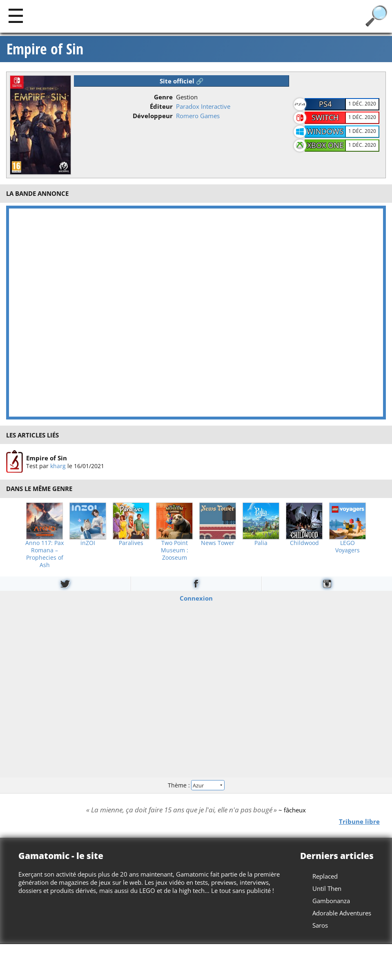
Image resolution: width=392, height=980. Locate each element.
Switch (325, 117)
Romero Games (198, 116)
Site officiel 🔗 (182, 81)
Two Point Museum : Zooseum (175, 550)
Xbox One (325, 145)
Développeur (153, 116)
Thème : (196, 785)
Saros (320, 925)
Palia (261, 543)
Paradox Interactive (203, 106)
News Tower (218, 543)
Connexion (196, 598)
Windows (325, 131)
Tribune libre (359, 821)
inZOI (88, 543)
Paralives (131, 543)
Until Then (327, 888)
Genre (163, 97)
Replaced (325, 876)
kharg (58, 466)
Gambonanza (331, 901)
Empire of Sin (45, 49)
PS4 (325, 104)
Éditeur (161, 106)
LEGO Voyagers (347, 547)
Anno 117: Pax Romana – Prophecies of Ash (45, 554)
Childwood (304, 543)
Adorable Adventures (342, 913)
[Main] (16, 15)
